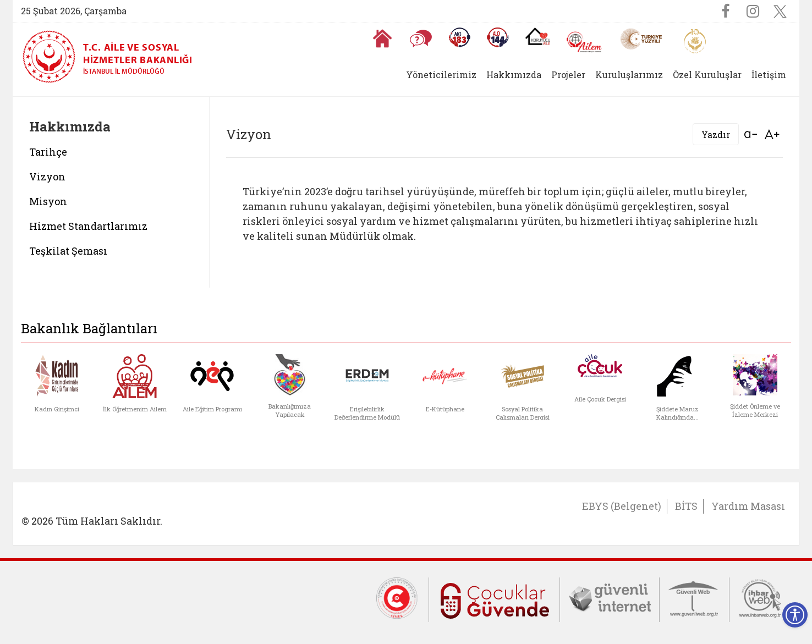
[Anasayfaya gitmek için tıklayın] (382, 38)
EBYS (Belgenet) (622, 506)
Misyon (48, 201)
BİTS (686, 506)
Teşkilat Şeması (68, 251)
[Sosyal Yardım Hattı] (498, 37)
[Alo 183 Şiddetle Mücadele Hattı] (459, 37)
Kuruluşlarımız (629, 75)
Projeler (568, 75)
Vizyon (47, 177)
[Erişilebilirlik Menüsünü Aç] (795, 615)
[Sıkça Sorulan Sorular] (421, 38)
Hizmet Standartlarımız (88, 226)
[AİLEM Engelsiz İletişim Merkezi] (585, 42)
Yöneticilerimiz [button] (441, 75)
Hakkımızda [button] (514, 75)
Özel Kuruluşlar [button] (707, 75)
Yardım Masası (748, 506)
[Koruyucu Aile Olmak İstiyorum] (538, 36)
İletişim (769, 75)
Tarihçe (48, 152)
